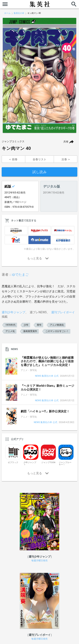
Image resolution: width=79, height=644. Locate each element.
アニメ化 (10, 331)
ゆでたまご (20, 275)
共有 (66, 142)
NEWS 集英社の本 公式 (47, 376)
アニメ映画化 (57, 325)
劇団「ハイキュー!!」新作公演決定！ (45, 411)
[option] (39, 75)
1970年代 (10, 325)
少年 (26, 325)
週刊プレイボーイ (63, 312)
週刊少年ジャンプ (13, 312)
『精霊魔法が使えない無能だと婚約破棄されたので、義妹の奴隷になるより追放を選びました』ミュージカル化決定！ (47, 361)
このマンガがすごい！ (57, 331)
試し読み (40, 172)
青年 (39, 325)
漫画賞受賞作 (30, 331)
